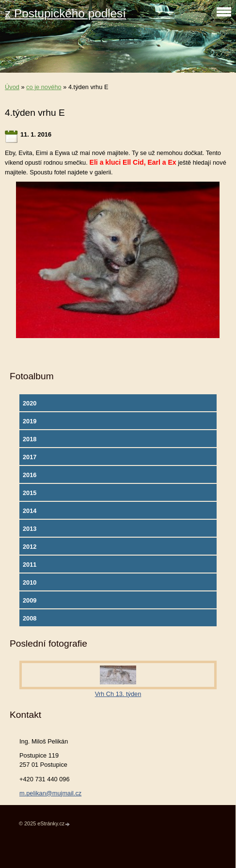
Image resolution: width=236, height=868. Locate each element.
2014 (30, 511)
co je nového (44, 87)
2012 (30, 547)
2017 (30, 457)
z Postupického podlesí (65, 13)
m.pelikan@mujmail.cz (50, 793)
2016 (30, 475)
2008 (30, 618)
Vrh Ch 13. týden (118, 694)
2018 (30, 439)
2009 (30, 600)
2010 (30, 582)
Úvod (12, 87)
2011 (30, 565)
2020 (30, 403)
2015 (30, 493)
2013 (30, 529)
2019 (30, 421)
